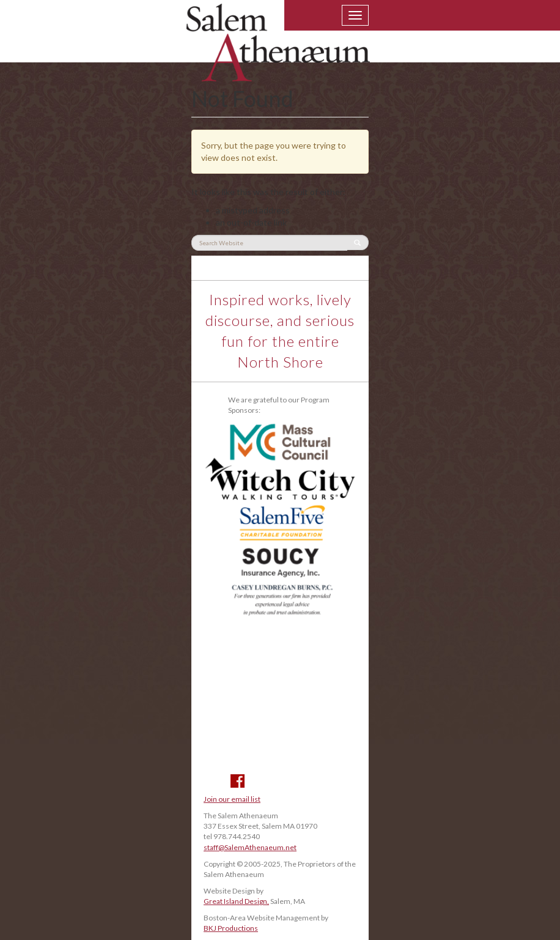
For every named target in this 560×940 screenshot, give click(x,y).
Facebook (238, 781)
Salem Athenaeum (278, 50)
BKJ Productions (231, 928)
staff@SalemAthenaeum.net (250, 847)
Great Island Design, (236, 901)
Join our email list (232, 799)
